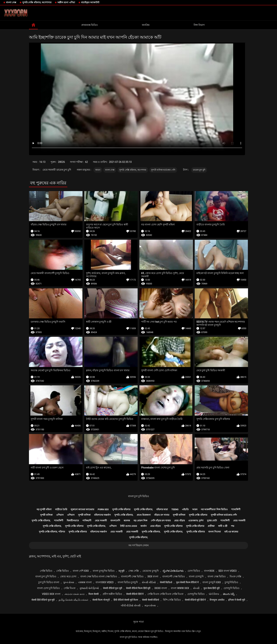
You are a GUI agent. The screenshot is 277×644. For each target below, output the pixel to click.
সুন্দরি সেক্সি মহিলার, (143, 509)
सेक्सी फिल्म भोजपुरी (101, 600)
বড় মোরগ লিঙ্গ (140, 521)
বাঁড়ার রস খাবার (162, 515)
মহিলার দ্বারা (162, 509)
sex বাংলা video (228, 571)
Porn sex (103, 509)
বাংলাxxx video (104, 582)
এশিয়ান (60, 515)
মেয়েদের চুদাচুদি (151, 571)
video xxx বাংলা (51, 594)
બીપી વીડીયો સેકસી (131, 605)
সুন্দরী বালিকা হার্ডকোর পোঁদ (163, 170)
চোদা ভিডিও (194, 571)
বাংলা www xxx (180, 588)
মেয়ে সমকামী (101, 521)
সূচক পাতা (138, 622)
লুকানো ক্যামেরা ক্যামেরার (82, 509)
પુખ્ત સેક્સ (69, 582)
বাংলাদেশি (115, 521)
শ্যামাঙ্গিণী (236, 509)
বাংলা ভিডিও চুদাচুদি (128, 582)
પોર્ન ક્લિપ (214, 594)
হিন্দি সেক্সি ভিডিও (172, 600)
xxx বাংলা (153, 576)
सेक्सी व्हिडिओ (166, 582)
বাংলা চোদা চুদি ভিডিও (48, 588)
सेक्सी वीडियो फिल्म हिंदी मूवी (138, 588)
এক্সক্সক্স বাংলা (85, 582)
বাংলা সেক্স (11, 2)
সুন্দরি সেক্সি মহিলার (121, 509)
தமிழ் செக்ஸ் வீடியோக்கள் (73, 600)
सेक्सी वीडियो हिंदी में (135, 594)
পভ (233, 526)
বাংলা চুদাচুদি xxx (212, 582)
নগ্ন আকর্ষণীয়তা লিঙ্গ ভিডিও (214, 509)
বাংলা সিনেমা (215, 532)
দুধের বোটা (212, 521)
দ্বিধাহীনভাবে (73, 521)
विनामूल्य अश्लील (217, 600)
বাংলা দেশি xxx (81, 571)
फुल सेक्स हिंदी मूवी (212, 588)
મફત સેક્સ (150, 605)
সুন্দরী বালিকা (46, 515)
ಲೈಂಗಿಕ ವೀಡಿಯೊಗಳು (173, 571)
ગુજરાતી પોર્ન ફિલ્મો (89, 588)
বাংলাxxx (209, 571)
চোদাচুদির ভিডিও (196, 594)
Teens (175, 509)
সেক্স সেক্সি (133, 571)
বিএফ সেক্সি (235, 576)
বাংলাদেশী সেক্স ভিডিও (132, 576)
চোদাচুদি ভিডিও (232, 588)
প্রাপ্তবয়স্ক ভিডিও (89, 25)
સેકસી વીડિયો (149, 582)
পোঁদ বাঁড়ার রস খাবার (161, 521)
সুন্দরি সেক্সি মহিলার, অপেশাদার (37, 2)
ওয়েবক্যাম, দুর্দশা (196, 521)
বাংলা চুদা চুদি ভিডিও (138, 496)
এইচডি (185, 509)
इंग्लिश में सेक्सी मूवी (237, 600)
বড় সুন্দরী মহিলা (44, 509)
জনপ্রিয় (146, 25)
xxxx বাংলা (161, 588)
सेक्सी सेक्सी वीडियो (151, 600)
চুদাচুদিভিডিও (231, 582)
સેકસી (196, 588)
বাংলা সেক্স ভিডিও (217, 576)
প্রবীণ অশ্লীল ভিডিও (112, 594)
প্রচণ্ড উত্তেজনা (144, 515)
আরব (98, 170)
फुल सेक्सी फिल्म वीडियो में (187, 582)
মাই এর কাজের (231, 532)
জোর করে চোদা (68, 576)
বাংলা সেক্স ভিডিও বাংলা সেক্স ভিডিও (99, 576)
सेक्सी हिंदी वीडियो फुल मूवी (43, 600)
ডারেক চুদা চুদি (199, 170)
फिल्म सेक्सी (94, 594)
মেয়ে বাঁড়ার (179, 521)
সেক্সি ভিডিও (46, 571)
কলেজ (127, 521)
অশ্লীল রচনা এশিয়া (66, 2)
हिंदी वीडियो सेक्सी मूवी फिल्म (126, 600)
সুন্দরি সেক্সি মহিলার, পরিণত (52, 532)
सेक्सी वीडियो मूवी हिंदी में (195, 600)
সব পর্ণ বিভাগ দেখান (138, 545)
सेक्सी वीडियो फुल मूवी (112, 588)
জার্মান (144, 526)
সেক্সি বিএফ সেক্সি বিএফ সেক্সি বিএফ (165, 594)
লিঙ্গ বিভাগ (199, 25)
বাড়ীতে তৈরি (61, 509)
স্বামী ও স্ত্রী (223, 526)
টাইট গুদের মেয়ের (128, 526)
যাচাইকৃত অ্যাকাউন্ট (90, 2)
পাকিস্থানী (87, 521)
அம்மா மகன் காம (74, 594)
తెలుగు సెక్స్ (229, 594)
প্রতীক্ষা (211, 526)
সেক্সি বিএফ (70, 588)
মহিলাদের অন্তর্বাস (102, 515)
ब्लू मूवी (121, 571)
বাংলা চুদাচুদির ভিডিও (104, 571)
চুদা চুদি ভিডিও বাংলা (49, 582)
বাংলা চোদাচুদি (196, 576)
